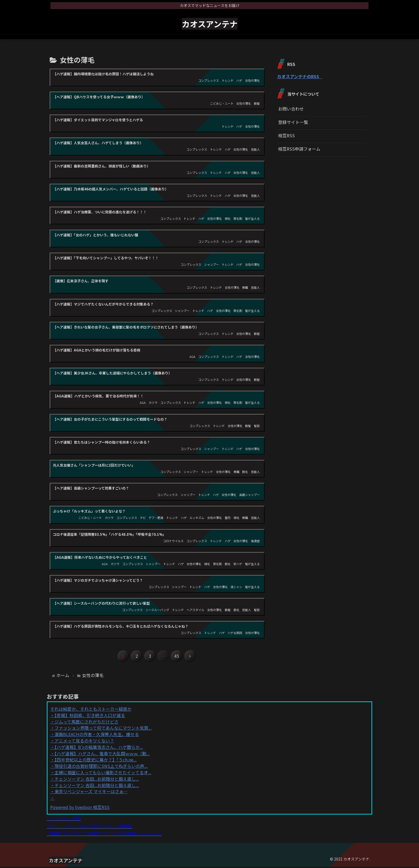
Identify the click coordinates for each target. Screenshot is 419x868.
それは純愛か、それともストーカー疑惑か (91, 710)
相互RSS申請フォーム (299, 149)
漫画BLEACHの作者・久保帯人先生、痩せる (97, 735)
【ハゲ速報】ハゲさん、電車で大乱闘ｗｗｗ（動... (102, 754)
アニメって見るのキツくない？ (84, 742)
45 (178, 657)
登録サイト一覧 (293, 122)
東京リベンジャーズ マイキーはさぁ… (91, 793)
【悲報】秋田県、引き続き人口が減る (90, 716)
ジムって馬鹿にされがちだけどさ (86, 723)
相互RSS (286, 135)
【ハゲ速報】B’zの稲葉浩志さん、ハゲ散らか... (99, 748)
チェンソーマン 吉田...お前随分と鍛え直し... (97, 780)
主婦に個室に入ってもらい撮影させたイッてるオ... (103, 773)
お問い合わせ (291, 109)
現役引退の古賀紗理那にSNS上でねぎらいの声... (101, 767)
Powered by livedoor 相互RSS (80, 808)
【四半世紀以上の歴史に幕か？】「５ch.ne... (96, 761)
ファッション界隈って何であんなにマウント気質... (103, 729)
